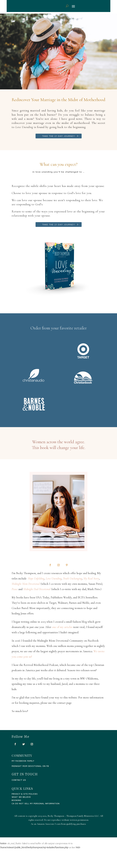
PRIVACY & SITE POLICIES (25, 794)
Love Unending (54, 579)
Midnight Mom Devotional (26, 584)
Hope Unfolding (36, 579)
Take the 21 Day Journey (59, 136)
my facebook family (23, 761)
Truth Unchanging (73, 579)
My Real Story (91, 579)
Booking (16, 800)
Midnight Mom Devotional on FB (30, 766)
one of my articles (62, 627)
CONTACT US (19, 780)
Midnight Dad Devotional (37, 589)
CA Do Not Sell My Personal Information (36, 803)
